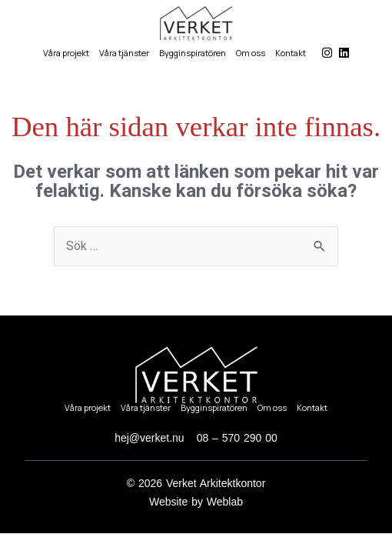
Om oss (251, 53)
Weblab (225, 502)
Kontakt (291, 53)
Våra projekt (66, 53)
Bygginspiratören (193, 53)
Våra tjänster (124, 53)
